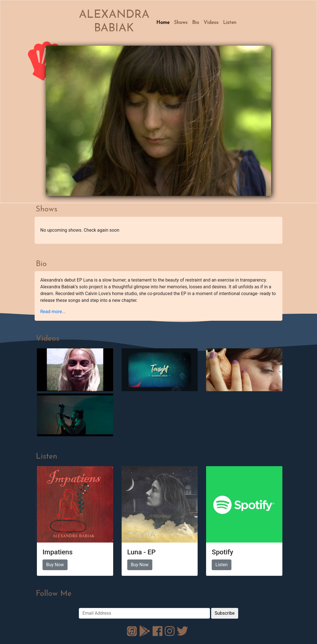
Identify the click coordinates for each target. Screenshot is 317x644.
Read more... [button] (53, 312)
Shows (181, 23)
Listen (230, 23)
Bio (196, 23)
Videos (211, 23)
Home (163, 23)
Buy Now (55, 565)
